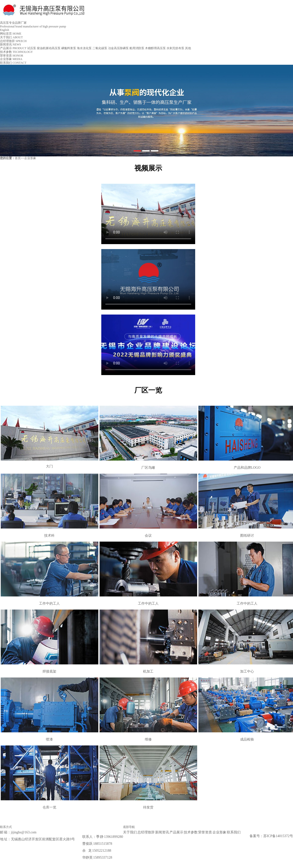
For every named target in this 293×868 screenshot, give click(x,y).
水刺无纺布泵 (175, 48)
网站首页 (11, 34)
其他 (188, 48)
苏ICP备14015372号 (278, 836)
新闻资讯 (10, 44)
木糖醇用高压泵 (155, 48)
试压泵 (32, 48)
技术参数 (16, 52)
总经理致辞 (13, 41)
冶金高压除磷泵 (118, 48)
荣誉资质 (12, 56)
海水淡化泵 (84, 48)
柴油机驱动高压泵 (49, 48)
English (5, 30)
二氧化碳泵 (100, 48)
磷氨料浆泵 (69, 48)
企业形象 (11, 59)
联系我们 (13, 63)
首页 (18, 158)
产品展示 (13, 48)
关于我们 (11, 37)
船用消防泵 (137, 48)
